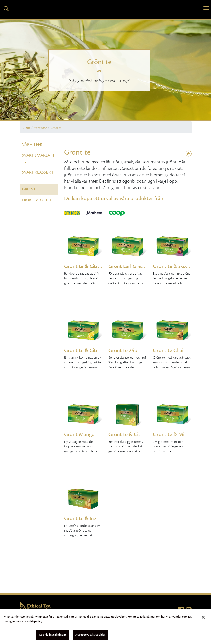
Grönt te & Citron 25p (83, 266)
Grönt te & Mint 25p (172, 434)
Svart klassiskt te (38, 175)
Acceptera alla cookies (91, 635)
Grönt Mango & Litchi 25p (83, 434)
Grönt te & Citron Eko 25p (83, 350)
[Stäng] (203, 617)
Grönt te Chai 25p (172, 350)
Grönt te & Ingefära (83, 519)
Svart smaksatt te (38, 158)
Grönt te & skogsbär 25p (172, 266)
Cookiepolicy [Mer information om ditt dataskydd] (33, 622)
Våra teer (40, 128)
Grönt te (56, 128)
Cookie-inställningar (52, 635)
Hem (27, 128)
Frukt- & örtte (37, 200)
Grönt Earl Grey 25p (128, 266)
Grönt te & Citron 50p (128, 434)
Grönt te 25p (123, 350)
